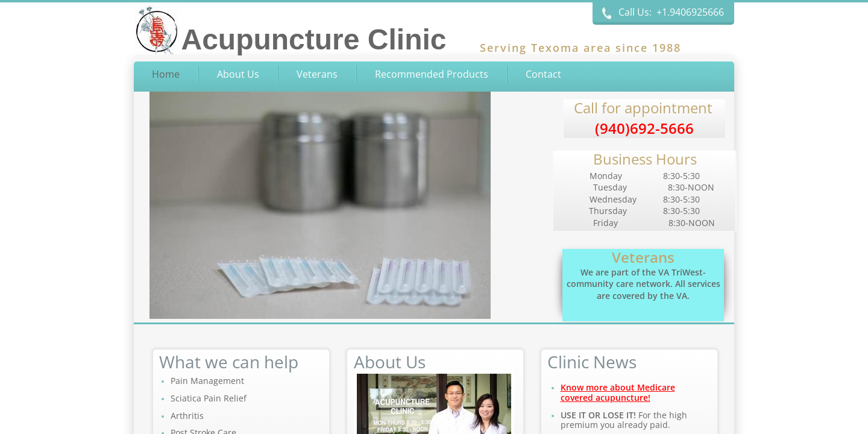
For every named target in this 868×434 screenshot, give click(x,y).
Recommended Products (432, 74)
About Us (238, 74)
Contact (543, 74)
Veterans (317, 74)
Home (166, 74)
